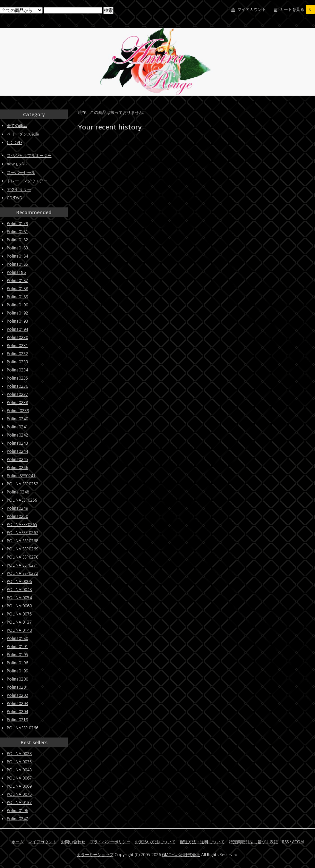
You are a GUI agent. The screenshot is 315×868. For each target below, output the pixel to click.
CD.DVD (14, 143)
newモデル (17, 164)
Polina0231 (17, 346)
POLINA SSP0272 (23, 573)
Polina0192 (17, 313)
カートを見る (297, 9)
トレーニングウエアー (27, 181)
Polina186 (16, 272)
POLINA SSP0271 (23, 565)
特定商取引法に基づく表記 (253, 842)
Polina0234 (17, 370)
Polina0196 (17, 663)
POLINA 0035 (19, 762)
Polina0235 (17, 378)
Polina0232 (17, 354)
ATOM (298, 842)
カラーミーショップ (95, 855)
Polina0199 (17, 671)
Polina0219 (17, 720)
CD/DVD (15, 198)
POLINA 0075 (19, 614)
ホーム (18, 842)
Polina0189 (17, 297)
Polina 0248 (18, 492)
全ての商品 (17, 126)
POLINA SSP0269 (23, 549)
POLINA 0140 (19, 630)
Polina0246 (17, 468)
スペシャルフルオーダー (29, 155)
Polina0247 (17, 819)
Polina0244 (17, 451)
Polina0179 (17, 224)
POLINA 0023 (19, 754)
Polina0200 (17, 679)
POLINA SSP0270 (23, 557)
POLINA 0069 (19, 606)
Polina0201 (17, 687)
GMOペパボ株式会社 (181, 855)
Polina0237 (17, 394)
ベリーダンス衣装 (23, 134)
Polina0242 (17, 435)
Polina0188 (17, 289)
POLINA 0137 (19, 622)
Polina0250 (17, 516)
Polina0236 (17, 386)
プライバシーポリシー (110, 842)
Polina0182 (17, 240)
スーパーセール (21, 172)
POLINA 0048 (19, 590)
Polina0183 (17, 248)
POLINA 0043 (19, 770)
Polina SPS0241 (21, 476)
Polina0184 (17, 256)
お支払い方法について (155, 842)
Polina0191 (17, 647)
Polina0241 (17, 427)
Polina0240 (17, 419)
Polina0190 (17, 305)
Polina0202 (17, 695)
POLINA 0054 (19, 598)
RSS (285, 842)
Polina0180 (17, 638)
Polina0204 (17, 712)
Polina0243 (17, 443)
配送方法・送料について (202, 842)
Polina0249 (17, 508)
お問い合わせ (73, 842)
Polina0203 (17, 703)
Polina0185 (17, 264)
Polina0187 (17, 280)
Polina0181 (17, 232)
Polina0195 (17, 655)
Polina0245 (17, 459)
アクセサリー (19, 189)
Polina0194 (17, 329)
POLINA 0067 (19, 778)
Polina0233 (17, 362)
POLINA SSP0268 (23, 541)
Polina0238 (17, 402)
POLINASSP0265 (22, 524)
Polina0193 (17, 321)
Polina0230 (17, 337)
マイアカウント (252, 9)
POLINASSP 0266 (23, 728)
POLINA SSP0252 (23, 484)
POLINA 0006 (19, 581)
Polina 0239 (18, 411)
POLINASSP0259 (22, 500)
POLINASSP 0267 (23, 533)
